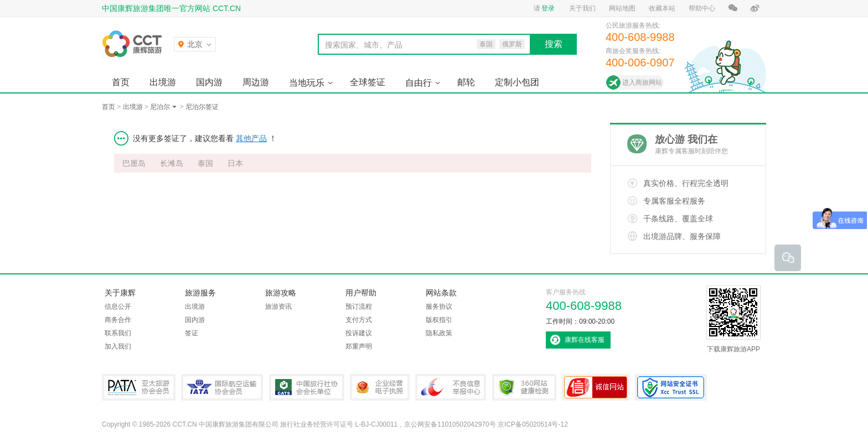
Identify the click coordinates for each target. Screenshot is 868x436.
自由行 (418, 83)
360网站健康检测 (524, 387)
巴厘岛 (134, 163)
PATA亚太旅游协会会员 (139, 387)
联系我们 (118, 333)
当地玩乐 (307, 83)
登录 (548, 8)
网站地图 (622, 8)
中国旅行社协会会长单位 (307, 387)
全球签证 (368, 82)
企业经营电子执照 (380, 387)
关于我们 (582, 8)
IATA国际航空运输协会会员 (222, 387)
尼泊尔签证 (202, 107)
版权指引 (439, 320)
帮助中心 (702, 8)
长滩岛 (172, 163)
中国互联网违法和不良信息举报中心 (451, 387)
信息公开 (118, 307)
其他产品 (251, 138)
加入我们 (118, 346)
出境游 (163, 82)
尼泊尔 (160, 107)
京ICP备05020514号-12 (533, 424)
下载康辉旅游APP (733, 319)
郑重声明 (359, 346)
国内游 (209, 82)
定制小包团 (517, 82)
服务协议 (439, 307)
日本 (235, 163)
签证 (192, 333)
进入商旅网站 (642, 82)
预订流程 (359, 307)
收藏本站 (662, 8)
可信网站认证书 (596, 387)
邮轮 (466, 82)
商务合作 (118, 320)
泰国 (205, 163)
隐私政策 (439, 333)
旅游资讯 (278, 307)
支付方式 (359, 320)
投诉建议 (359, 333)
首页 (121, 82)
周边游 (256, 82)
